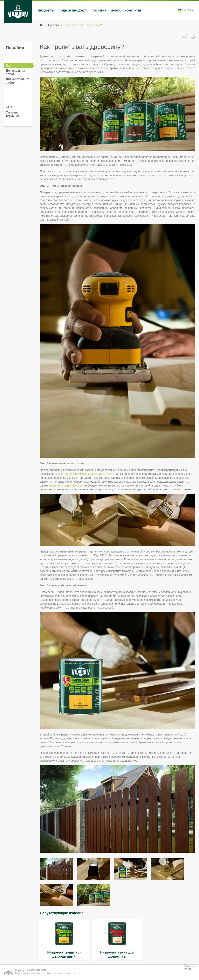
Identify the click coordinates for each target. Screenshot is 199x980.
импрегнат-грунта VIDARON (66, 486)
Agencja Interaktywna (190, 967)
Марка (116, 10)
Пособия (99, 10)
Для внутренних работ (17, 81)
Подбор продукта (73, 10)
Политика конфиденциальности (30, 973)
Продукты (46, 10)
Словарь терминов (13, 114)
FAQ (9, 107)
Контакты (133, 10)
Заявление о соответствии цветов (62, 973)
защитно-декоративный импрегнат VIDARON (86, 474)
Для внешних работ (15, 72)
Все (9, 66)
